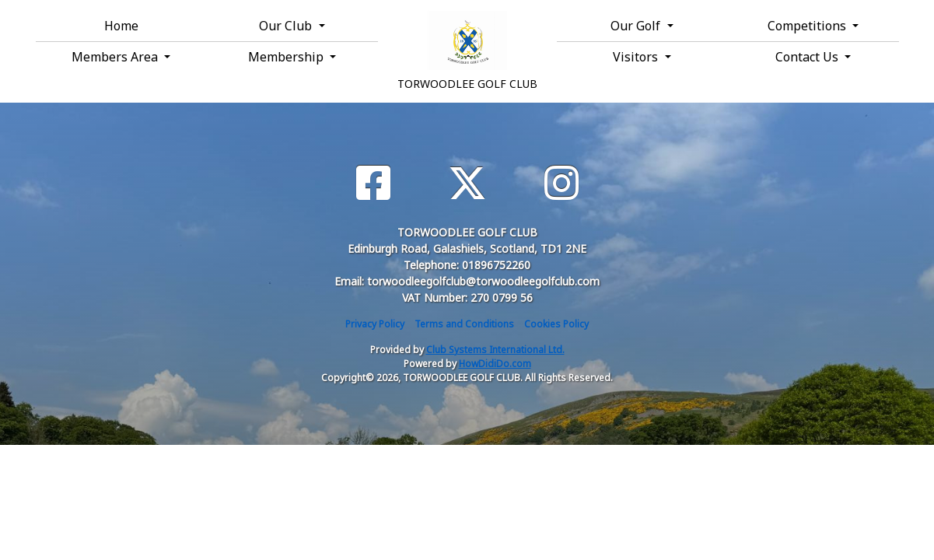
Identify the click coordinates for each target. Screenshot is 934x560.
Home (121, 26)
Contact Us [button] (808, 57)
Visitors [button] (637, 57)
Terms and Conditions (464, 324)
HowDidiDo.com (495, 364)
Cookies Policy (556, 324)
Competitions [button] (808, 26)
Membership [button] (287, 57)
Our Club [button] (287, 26)
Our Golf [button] (637, 26)
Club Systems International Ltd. (495, 350)
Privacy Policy (375, 324)
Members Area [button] (116, 57)
